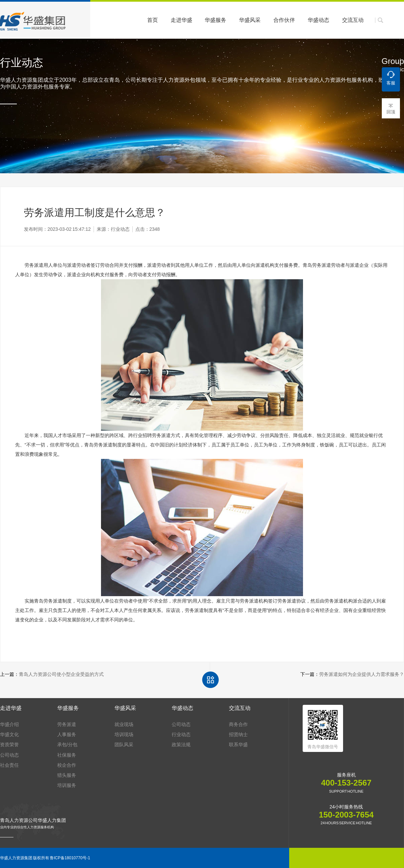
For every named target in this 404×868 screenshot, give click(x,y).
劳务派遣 (67, 724)
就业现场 (124, 724)
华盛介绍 (9, 724)
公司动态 (9, 755)
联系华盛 (238, 745)
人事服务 (67, 734)
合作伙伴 (284, 20)
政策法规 (181, 745)
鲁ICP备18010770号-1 (70, 858)
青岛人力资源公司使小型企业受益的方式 (61, 674)
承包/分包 (67, 745)
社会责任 (9, 765)
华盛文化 (9, 734)
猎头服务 (67, 775)
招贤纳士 (238, 734)
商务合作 (238, 724)
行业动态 (181, 734)
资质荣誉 (9, 745)
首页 (153, 20)
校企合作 (67, 765)
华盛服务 (215, 20)
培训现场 (124, 734)
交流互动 (353, 20)
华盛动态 (318, 20)
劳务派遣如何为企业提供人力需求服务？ (362, 674)
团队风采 (124, 745)
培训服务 (67, 785)
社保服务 (67, 755)
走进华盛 (181, 20)
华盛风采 (250, 20)
